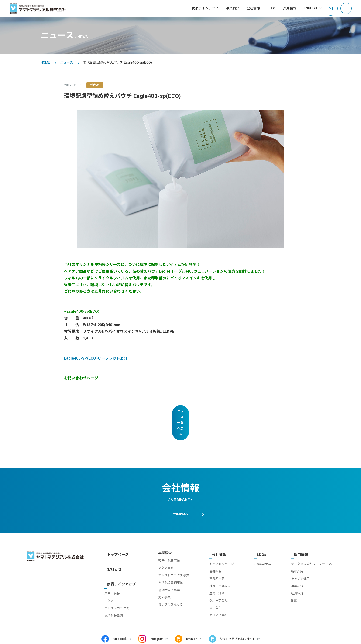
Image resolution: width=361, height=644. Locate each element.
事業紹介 (297, 562)
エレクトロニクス (118, 577)
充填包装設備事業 (166, 562)
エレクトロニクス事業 (169, 555)
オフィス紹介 (216, 591)
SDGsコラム (261, 540)
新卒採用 (297, 547)
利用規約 (65, 636)
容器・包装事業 (165, 540)
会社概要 (212, 547)
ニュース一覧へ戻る (180, 412)
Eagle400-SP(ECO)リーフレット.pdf (96, 358)
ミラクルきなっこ (166, 584)
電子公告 (212, 584)
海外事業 (160, 576)
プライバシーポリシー (93, 636)
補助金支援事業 (165, 569)
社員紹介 (297, 569)
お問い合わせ (18, 636)
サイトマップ (43, 636)
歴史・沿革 (214, 569)
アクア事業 (161, 547)
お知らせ (112, 544)
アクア (110, 570)
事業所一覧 (214, 555)
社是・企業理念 (217, 562)
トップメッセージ (219, 540)
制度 (294, 576)
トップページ (116, 532)
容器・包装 (113, 563)
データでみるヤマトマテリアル (313, 540)
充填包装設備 (115, 585)
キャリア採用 (300, 555)
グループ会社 (215, 576)
